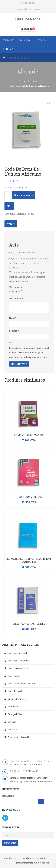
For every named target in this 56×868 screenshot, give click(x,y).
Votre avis (16, 298)
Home (22, 81)
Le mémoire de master (29, 435)
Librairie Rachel (25, 214)
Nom (13, 318)
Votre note (16, 287)
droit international (18, 668)
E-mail (14, 331)
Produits (33, 81)
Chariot (26, 29)
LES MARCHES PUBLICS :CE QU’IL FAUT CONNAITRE (29, 560)
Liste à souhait (22, 9)
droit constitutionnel (19, 661)
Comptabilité (15, 714)
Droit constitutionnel (29, 624)
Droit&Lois (26, 40)
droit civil (13, 730)
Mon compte (35, 9)
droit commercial (17, 653)
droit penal (14, 676)
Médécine (13, 707)
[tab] (11, 224)
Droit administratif (18, 737)
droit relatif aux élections (22, 684)
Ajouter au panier (24, 195)
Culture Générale (17, 699)
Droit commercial (29, 497)
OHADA (42, 40)
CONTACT (8, 49)
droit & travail (15, 691)
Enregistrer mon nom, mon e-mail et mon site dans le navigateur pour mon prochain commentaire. (29, 352)
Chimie (12, 722)
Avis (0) (11, 224)
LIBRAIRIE (9, 40)
